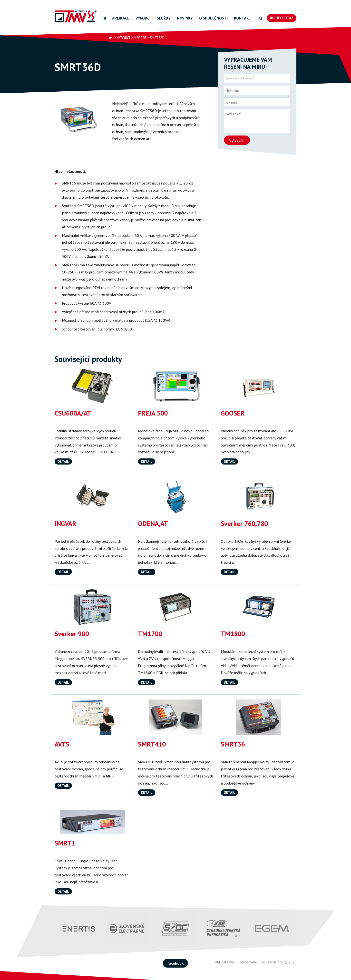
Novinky (185, 18)
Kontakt (243, 18)
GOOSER (233, 413)
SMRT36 (233, 744)
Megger (140, 38)
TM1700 (150, 634)
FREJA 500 (153, 413)
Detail (63, 461)
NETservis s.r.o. (273, 962)
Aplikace (121, 18)
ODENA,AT (153, 524)
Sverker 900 (72, 634)
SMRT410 (152, 744)
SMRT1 (65, 843)
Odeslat (237, 140)
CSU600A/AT (73, 413)
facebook (175, 963)
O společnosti (213, 18)
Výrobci (143, 18)
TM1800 (233, 634)
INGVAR (65, 524)
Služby (164, 18)
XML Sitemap (225, 962)
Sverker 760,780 (244, 524)
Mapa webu (249, 962)
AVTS (62, 744)
